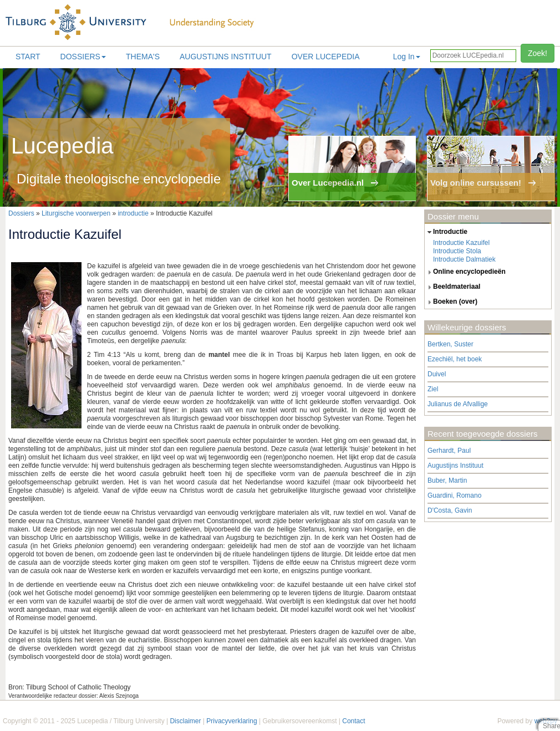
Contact (353, 721)
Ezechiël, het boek (455, 359)
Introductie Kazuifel (461, 243)
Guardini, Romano (454, 495)
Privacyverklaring (231, 721)
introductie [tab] (446, 232)
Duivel (437, 374)
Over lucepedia (326, 57)
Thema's (143, 57)
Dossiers (83, 57)
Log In (407, 57)
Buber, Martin (447, 480)
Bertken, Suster (450, 344)
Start (28, 57)
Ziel (433, 389)
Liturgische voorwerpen (76, 213)
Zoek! (538, 53)
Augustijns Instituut (226, 57)
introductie (133, 213)
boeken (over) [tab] (451, 302)
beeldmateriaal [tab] (452, 287)
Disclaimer (185, 721)
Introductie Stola (457, 251)
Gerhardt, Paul (449, 451)
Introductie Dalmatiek (464, 259)
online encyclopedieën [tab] (465, 272)
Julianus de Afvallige (458, 404)
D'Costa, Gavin (450, 510)
